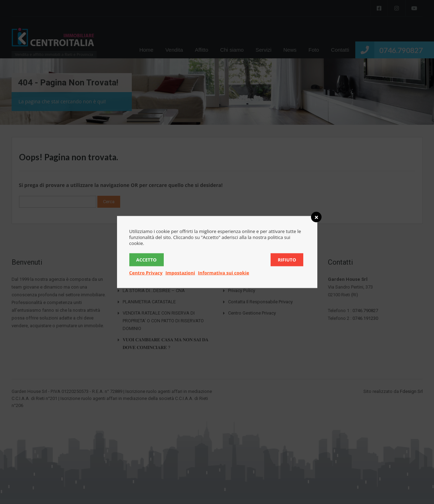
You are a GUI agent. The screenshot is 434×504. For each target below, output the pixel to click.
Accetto (147, 260)
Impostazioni (180, 273)
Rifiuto (287, 260)
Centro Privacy (146, 273)
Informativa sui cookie (224, 273)
